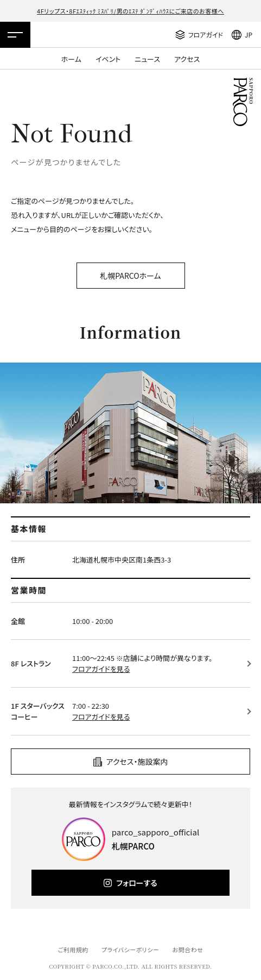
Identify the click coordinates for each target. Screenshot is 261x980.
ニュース (147, 59)
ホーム (71, 59)
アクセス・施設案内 (137, 761)
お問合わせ (188, 950)
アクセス (187, 59)
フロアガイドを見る (101, 669)
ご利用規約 (73, 950)
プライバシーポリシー (130, 950)
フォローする (136, 883)
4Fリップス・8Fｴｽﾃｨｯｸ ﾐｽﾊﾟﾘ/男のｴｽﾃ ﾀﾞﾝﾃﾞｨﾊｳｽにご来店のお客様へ (130, 11)
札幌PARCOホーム (130, 276)
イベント (108, 59)
